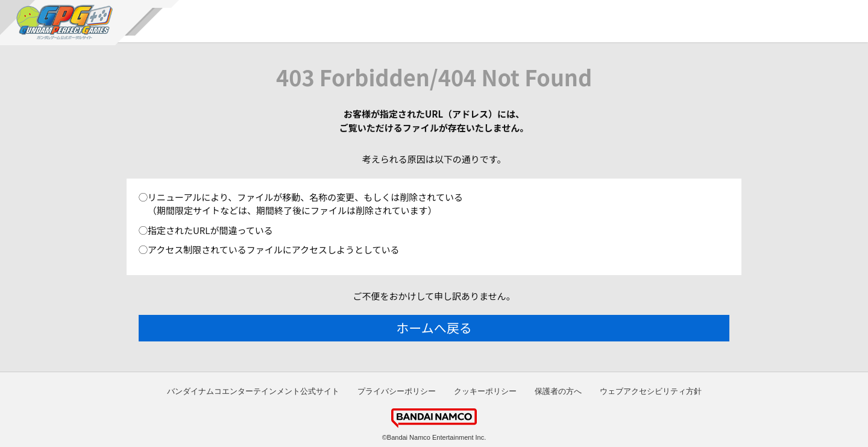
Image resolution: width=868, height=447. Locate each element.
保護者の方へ (558, 391)
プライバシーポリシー (397, 391)
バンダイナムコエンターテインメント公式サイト (253, 391)
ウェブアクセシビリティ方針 (651, 391)
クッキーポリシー (485, 391)
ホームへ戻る (434, 328)
